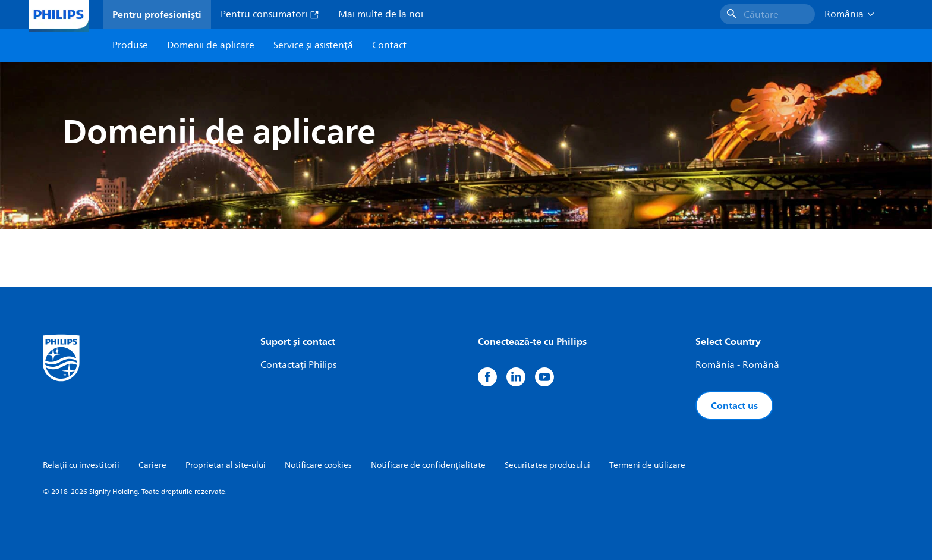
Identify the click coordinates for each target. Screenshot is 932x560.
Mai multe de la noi (381, 14)
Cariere (152, 465)
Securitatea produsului (547, 465)
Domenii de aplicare (211, 45)
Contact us (734, 405)
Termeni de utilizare (647, 465)
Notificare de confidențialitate (428, 465)
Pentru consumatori (270, 14)
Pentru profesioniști (157, 14)
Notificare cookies (318, 465)
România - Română (737, 365)
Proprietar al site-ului (226, 465)
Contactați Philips (298, 365)
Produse (130, 45)
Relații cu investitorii (81, 465)
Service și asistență (313, 45)
